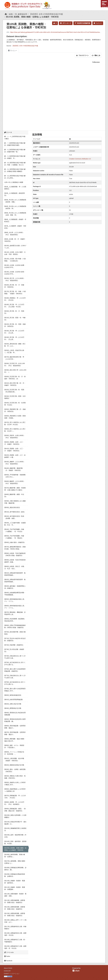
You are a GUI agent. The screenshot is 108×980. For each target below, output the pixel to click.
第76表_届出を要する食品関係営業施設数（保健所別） (15, 670)
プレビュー (13, 51)
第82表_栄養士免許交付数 (13, 704)
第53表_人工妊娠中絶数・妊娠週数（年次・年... (15, 524)
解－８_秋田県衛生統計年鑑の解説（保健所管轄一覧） (15, 151)
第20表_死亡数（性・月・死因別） (14, 312)
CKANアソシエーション (12, 974)
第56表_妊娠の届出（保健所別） (15, 542)
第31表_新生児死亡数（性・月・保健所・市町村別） (15, 384)
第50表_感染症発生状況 (12, 507)
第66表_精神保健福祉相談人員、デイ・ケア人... (15, 607)
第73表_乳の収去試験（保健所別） (14, 650)
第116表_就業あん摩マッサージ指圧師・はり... (15, 921)
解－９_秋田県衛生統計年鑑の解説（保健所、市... (15, 157)
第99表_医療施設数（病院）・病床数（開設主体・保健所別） (15, 810)
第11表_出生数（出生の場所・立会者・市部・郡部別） (15, 253)
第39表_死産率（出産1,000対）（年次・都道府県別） (15, 437)
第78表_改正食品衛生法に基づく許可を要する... (15, 683)
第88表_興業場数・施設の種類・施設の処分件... (15, 740)
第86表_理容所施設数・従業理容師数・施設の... (15, 727)
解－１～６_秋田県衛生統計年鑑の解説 (15, 138)
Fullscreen (96, 62)
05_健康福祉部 (21, 14)
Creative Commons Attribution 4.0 (80, 159)
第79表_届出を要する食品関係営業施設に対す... (15, 690)
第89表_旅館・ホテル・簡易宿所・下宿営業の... (14, 746)
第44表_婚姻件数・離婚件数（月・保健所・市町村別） (14, 469)
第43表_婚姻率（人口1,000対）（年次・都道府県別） (15, 463)
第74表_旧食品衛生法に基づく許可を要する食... (15, 657)
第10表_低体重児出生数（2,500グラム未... (15, 247)
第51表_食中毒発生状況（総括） (15, 512)
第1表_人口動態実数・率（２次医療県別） (15, 188)
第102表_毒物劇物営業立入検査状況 (15, 829)
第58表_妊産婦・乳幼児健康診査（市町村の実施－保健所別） (15, 554)
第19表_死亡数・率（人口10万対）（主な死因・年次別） (14, 306)
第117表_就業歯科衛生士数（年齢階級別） (15, 928)
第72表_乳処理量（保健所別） (14, 645)
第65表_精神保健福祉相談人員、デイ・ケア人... (15, 600)
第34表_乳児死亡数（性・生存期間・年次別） (15, 404)
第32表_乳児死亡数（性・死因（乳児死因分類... (14, 391)
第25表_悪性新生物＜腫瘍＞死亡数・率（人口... (15, 345)
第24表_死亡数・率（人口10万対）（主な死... (14, 338)
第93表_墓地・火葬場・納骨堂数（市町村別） (15, 770)
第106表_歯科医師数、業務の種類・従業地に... (15, 856)
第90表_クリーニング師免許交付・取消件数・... (14, 753)
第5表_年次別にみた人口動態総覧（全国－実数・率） (15, 214)
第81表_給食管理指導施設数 (14, 700)
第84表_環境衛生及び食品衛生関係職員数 (15, 714)
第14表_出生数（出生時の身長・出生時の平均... (15, 273)
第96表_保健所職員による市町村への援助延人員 (15, 790)
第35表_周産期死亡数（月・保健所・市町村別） (15, 410)
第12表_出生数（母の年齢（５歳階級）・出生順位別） (15, 260)
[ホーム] (6, 14)
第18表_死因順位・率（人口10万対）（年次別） (15, 299)
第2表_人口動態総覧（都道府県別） (15, 194)
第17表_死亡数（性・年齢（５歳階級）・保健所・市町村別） (15, 292)
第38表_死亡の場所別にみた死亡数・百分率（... (15, 430)
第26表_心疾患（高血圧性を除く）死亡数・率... (14, 351)
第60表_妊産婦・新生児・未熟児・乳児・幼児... (14, 567)
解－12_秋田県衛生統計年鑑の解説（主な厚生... (15, 177)
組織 (11, 14)
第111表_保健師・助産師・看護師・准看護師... (15, 888)
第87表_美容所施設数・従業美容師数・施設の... (15, 733)
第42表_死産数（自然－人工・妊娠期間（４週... (15, 456)
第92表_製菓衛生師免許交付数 (14, 765)
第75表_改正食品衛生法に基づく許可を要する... (15, 664)
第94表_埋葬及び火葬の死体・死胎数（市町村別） (15, 777)
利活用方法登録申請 (82, 23)
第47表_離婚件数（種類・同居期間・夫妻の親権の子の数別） (15, 489)
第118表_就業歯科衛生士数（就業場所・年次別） (15, 934)
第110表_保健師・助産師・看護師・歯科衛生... (15, 882)
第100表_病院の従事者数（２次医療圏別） (15, 816)
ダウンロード (66, 23)
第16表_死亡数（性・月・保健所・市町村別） (14, 286)
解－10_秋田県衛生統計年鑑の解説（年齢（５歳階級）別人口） (15, 164)
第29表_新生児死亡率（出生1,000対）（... (15, 371)
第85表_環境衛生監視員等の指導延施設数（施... (15, 720)
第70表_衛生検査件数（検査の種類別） (15, 633)
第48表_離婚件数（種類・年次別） (14, 495)
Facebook (8, 961)
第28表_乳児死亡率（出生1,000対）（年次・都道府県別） (15, 365)
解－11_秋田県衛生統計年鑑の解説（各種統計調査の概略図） (15, 170)
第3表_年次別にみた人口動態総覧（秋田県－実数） (15, 201)
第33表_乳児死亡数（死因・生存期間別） (15, 397)
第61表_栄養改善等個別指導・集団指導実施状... (15, 574)
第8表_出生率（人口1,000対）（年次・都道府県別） (14, 234)
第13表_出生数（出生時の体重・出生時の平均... (15, 266)
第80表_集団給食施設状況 (13, 695)
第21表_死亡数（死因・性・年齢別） (15, 319)
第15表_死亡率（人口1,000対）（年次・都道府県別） (15, 279)
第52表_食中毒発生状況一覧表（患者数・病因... (14, 517)
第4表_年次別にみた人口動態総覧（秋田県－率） (15, 207)
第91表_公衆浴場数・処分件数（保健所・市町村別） (14, 760)
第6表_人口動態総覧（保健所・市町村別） (15, 220)
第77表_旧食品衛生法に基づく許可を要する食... (15, 677)
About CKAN (8, 968)
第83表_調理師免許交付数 (13, 708)
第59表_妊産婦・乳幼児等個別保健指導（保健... (15, 561)
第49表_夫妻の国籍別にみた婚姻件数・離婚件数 (15, 502)
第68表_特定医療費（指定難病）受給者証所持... (15, 620)
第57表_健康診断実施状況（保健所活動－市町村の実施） (15, 548)
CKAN (76, 971)
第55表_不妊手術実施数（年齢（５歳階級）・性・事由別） (14, 537)
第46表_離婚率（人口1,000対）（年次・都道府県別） (15, 482)
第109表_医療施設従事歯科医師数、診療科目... (15, 875)
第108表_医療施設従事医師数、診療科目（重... (15, 869)
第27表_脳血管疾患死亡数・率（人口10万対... (14, 358)
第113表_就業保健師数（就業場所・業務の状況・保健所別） (15, 901)
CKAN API (7, 971)
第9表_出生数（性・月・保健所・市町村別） (15, 240)
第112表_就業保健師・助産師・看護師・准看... (15, 895)
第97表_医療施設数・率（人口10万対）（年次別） (15, 797)
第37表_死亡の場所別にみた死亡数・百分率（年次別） (15, 423)
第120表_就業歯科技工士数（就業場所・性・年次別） (15, 947)
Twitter (7, 956)
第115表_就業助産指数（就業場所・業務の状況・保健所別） (15, 914)
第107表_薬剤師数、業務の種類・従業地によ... (15, 862)
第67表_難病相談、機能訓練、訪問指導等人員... (15, 613)
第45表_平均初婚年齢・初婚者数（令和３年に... (15, 476)
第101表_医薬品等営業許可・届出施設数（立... (15, 823)
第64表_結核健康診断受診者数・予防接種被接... (15, 594)
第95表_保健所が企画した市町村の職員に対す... (15, 784)
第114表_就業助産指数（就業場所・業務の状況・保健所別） (15, 908)
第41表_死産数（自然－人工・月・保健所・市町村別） (14, 450)
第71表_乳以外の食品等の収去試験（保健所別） (15, 639)
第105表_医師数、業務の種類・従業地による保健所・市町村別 (32, 17)
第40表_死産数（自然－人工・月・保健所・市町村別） (14, 443)
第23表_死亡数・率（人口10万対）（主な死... (14, 332)
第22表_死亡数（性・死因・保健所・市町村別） (15, 325)
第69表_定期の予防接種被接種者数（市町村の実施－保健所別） (15, 626)
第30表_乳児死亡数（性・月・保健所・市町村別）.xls (15, 378)
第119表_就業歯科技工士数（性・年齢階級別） (15, 941)
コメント (98, 23)
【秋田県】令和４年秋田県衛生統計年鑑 (46, 14)
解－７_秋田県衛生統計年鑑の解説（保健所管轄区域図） (15, 144)
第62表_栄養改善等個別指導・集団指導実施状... (15, 581)
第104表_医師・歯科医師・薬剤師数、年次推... (15, 842)
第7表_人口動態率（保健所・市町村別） (15, 227)
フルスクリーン (82, 55)
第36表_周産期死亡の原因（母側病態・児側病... (15, 417)
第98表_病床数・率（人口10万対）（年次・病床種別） (14, 803)
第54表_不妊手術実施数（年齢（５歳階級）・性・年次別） (14, 530)
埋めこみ (96, 55)
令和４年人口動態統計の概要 (14, 182)
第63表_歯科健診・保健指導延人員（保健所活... (15, 587)
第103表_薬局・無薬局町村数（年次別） (15, 836)
